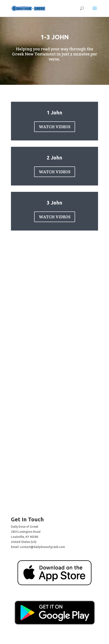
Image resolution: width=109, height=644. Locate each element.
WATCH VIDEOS (55, 127)
